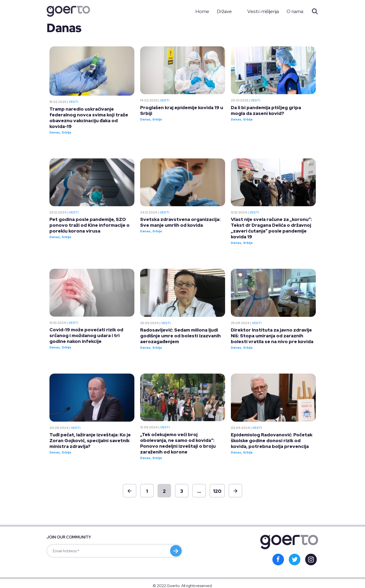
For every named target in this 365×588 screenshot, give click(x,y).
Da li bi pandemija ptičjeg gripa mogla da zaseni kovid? (266, 110)
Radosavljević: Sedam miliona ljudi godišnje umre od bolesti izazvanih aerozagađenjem (180, 336)
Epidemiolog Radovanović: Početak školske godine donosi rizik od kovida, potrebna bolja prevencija (272, 441)
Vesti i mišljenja (263, 11)
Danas (55, 132)
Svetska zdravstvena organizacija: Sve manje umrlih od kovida (180, 222)
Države (224, 11)
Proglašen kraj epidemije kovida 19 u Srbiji (182, 110)
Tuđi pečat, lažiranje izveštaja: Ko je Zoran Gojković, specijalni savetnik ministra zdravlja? (90, 441)
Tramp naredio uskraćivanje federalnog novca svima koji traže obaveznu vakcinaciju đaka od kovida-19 (89, 118)
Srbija (66, 132)
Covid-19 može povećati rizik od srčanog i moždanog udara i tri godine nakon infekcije (86, 336)
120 (217, 491)
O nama (295, 11)
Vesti (73, 102)
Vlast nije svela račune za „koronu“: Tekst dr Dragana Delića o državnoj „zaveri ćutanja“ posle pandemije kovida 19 (271, 228)
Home (202, 11)
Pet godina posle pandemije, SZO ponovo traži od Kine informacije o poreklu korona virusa (90, 225)
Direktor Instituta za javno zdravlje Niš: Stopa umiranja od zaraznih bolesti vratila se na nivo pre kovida (272, 336)
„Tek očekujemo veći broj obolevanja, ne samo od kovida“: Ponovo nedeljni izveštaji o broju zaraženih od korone (178, 443)
